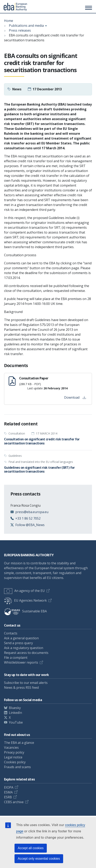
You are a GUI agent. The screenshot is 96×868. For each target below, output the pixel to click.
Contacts (11, 633)
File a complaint (16, 658)
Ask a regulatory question (24, 648)
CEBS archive (14, 802)
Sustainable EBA (25, 611)
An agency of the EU (24, 591)
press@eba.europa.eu (32, 512)
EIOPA (9, 787)
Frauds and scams (17, 767)
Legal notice (13, 757)
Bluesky (15, 708)
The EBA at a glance (19, 743)
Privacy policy (14, 752)
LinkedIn (15, 713)
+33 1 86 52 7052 (28, 518)
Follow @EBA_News (30, 525)
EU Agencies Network (25, 600)
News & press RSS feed (21, 688)
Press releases (20, 30)
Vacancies (11, 747)
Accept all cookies (31, 848)
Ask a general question (21, 638)
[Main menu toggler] (88, 8)
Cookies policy (15, 762)
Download (75, 397)
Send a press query (18, 643)
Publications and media (26, 26)
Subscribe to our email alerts (26, 683)
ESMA (8, 792)
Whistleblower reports (21, 662)
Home (9, 21)
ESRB (8, 797)
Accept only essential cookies (39, 859)
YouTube (16, 722)
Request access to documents (26, 653)
